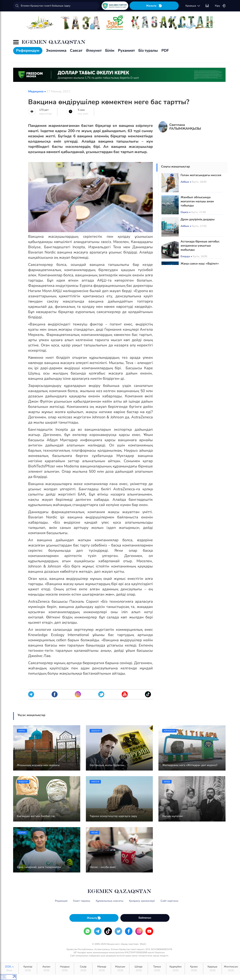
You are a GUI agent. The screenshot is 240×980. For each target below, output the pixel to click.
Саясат (76, 50)
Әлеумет (94, 50)
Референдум (28, 50)
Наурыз (65, 969)
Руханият (126, 50)
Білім (110, 50)
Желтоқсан (231, 969)
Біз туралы (148, 50)
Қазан (194, 969)
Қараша (212, 969)
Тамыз (157, 969)
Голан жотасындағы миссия (201, 175)
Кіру (220, 6)
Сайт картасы (169, 901)
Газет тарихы (82, 901)
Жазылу (154, 6)
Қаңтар (28, 969)
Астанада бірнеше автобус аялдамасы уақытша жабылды (200, 246)
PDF (165, 50)
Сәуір (83, 969)
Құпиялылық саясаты (110, 901)
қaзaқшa (193, 6)
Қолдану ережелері (142, 901)
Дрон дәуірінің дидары (198, 219)
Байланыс (145, 918)
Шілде (138, 969)
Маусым (120, 969)
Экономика (56, 50)
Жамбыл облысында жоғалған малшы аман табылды (197, 201)
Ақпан (46, 969)
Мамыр (102, 969)
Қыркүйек (175, 969)
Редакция (61, 901)
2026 (9, 969)
